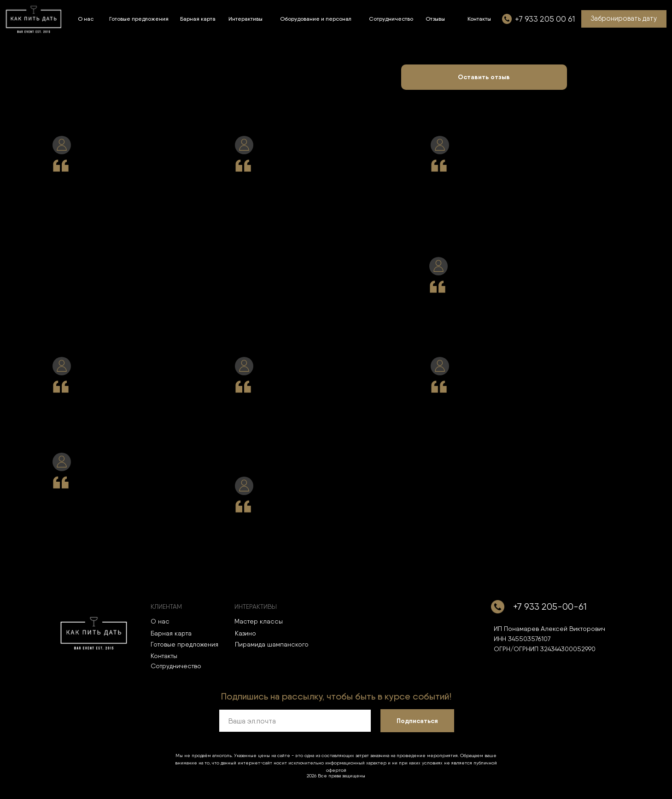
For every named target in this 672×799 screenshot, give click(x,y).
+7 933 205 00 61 (545, 19)
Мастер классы (259, 621)
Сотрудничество (176, 666)
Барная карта (171, 633)
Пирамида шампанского (272, 644)
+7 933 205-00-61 (550, 607)
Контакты (164, 656)
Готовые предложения (184, 644)
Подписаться (417, 721)
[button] (624, 19)
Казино (245, 633)
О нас (160, 621)
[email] (295, 721)
